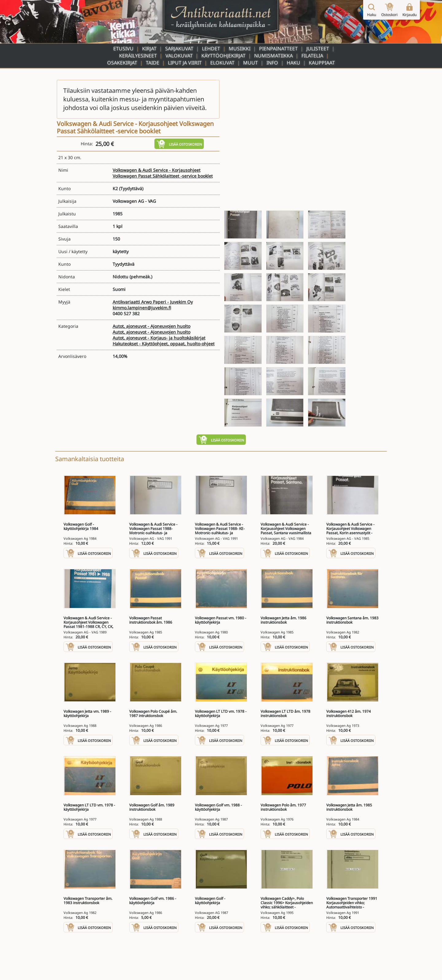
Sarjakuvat (179, 49)
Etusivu (123, 49)
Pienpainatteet (278, 49)
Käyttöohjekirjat (223, 56)
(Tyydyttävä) (131, 188)
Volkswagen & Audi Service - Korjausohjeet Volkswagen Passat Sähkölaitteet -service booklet (163, 173)
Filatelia (312, 56)
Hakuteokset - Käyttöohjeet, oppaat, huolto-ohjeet (164, 344)
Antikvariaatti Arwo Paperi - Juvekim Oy (153, 302)
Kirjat (149, 49)
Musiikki (240, 49)
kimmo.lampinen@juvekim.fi (142, 308)
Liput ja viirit (185, 63)
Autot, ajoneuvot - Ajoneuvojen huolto (151, 326)
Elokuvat (222, 63)
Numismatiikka (273, 56)
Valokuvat (179, 56)
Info (272, 63)
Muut (250, 63)
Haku (293, 63)
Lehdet (211, 49)
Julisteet (318, 49)
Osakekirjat (122, 63)
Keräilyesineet (138, 56)
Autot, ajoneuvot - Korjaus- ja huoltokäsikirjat (159, 338)
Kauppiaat (322, 63)
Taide (153, 63)
